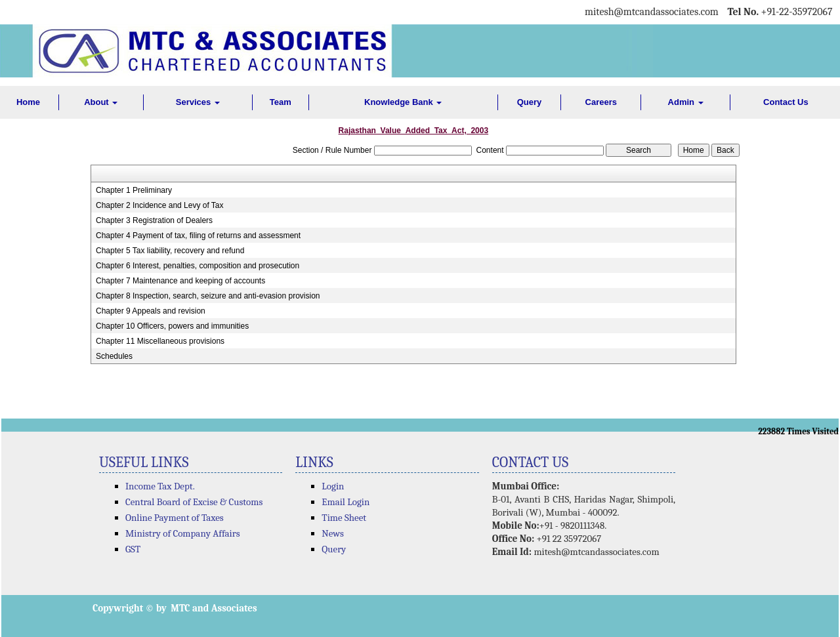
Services (198, 102)
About (101, 102)
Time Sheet (344, 518)
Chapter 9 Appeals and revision (151, 311)
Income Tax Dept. (160, 486)
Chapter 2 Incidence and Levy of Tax (160, 205)
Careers (601, 102)
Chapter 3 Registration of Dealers (154, 220)
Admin (686, 102)
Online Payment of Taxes (175, 518)
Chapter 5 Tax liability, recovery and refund (170, 251)
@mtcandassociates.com (666, 12)
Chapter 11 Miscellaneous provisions (160, 341)
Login (333, 486)
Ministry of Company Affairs (183, 533)
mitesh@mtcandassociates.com (596, 552)
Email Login (346, 502)
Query (530, 102)
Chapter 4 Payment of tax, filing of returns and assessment (198, 236)
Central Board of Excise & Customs (194, 502)
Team (281, 102)
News (333, 533)
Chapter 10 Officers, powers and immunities (172, 326)
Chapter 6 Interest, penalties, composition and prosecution (198, 266)
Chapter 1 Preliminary (134, 190)
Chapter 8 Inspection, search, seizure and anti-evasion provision (208, 296)
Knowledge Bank (403, 102)
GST (133, 549)
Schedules (114, 356)
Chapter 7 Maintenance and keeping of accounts (180, 281)
